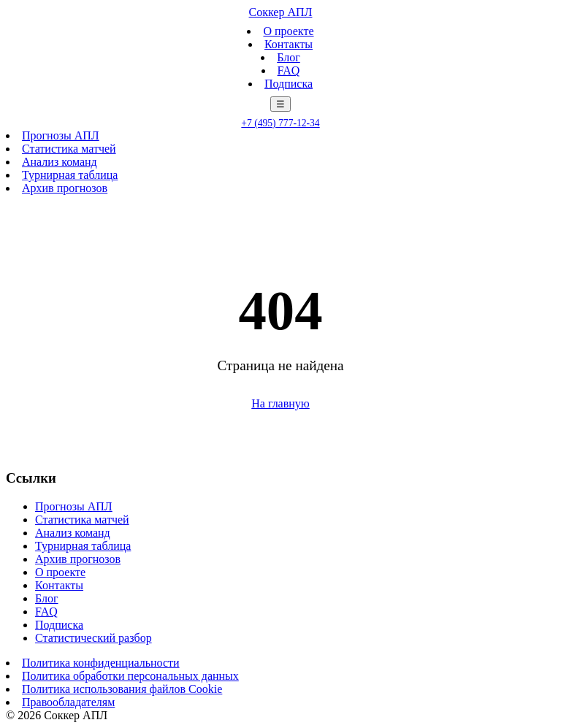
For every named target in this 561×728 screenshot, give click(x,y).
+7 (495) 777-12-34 (280, 123)
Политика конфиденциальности (101, 663)
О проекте (288, 31)
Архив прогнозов (65, 188)
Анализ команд (60, 162)
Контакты (289, 44)
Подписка (289, 84)
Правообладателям (68, 702)
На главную (280, 403)
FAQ (289, 70)
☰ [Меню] (280, 104)
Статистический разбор (93, 638)
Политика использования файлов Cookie (122, 689)
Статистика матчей (69, 149)
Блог (289, 57)
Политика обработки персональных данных (130, 676)
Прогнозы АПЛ (61, 135)
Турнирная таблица (70, 175)
